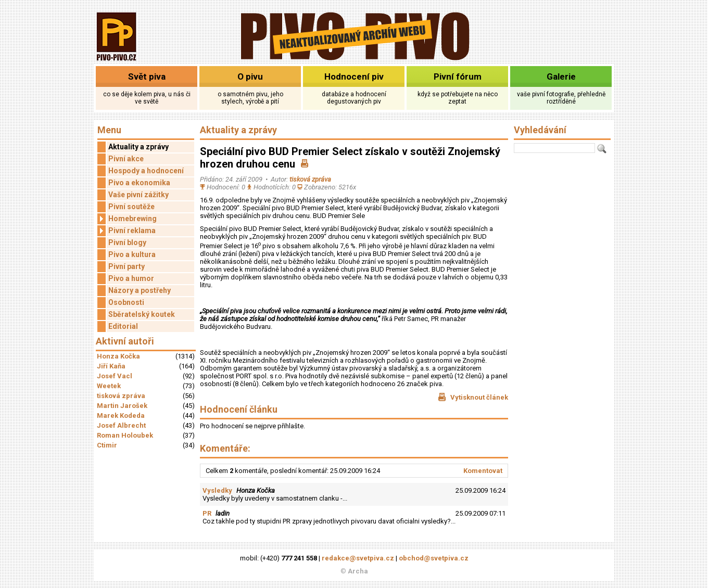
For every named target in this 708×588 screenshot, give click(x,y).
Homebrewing (127, 219)
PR (207, 513)
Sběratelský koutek (142, 314)
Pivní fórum (458, 76)
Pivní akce (126, 159)
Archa (358, 571)
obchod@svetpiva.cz (434, 558)
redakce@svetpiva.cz (358, 558)
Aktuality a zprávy (138, 147)
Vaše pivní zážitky (138, 195)
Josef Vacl (115, 376)
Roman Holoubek (125, 435)
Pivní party (127, 266)
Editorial (123, 326)
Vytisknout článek (473, 397)
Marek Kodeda (121, 416)
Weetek (109, 386)
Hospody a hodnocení (146, 171)
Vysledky (217, 490)
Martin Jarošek (122, 406)
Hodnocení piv (354, 76)
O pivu (250, 76)
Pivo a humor (131, 278)
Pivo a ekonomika (139, 183)
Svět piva (147, 76)
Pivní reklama (127, 231)
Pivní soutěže (131, 207)
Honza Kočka (118, 356)
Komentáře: (225, 448)
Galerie (561, 76)
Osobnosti (126, 302)
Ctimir (107, 445)
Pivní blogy (127, 242)
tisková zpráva (121, 396)
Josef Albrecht (121, 425)
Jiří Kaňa (111, 366)
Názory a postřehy (140, 290)
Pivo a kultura (132, 254)
